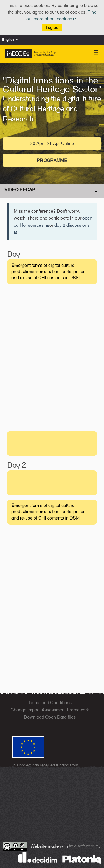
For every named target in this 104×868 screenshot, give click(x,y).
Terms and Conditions (50, 703)
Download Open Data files (50, 717)
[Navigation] (96, 53)
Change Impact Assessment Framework (50, 710)
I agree (52, 27)
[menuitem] (11, 40)
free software (84, 846)
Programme (52, 160)
